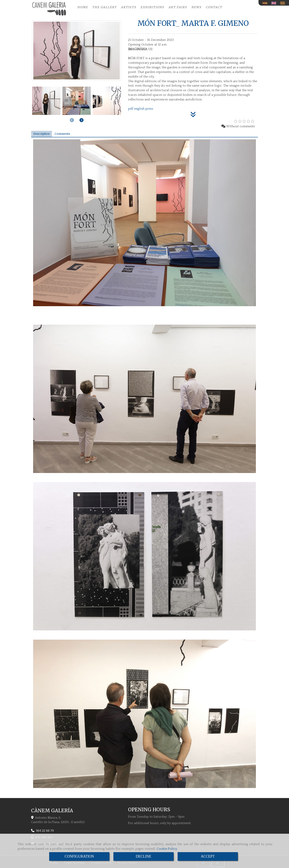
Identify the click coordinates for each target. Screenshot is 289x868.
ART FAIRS (178, 7)
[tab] (42, 134)
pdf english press (141, 109)
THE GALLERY (104, 7)
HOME (83, 7)
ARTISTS (129, 7)
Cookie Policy (167, 849)
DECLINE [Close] (144, 856)
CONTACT (214, 7)
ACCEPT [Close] (208, 856)
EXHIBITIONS (152, 7)
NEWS (196, 7)
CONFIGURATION (79, 856)
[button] (81, 120)
